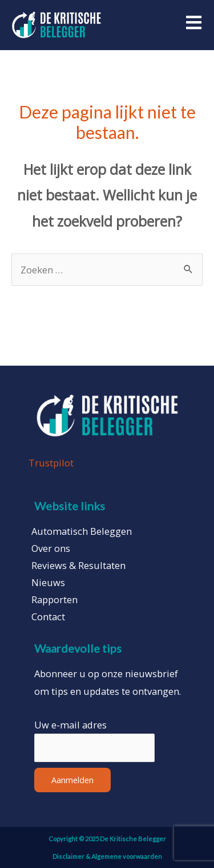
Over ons (51, 548)
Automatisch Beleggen (82, 531)
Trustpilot (51, 463)
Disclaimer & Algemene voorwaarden (107, 856)
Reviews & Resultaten (78, 566)
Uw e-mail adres (70, 725)
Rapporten (54, 600)
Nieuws (48, 583)
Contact (48, 617)
